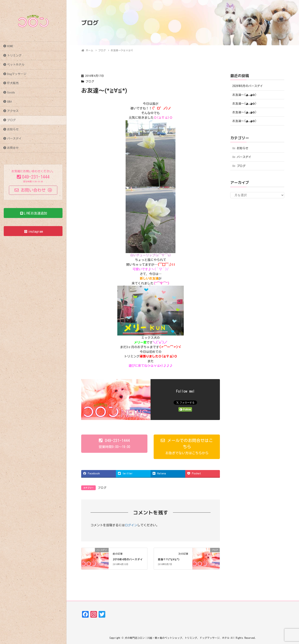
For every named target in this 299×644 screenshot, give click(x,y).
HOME (10, 46)
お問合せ (13, 148)
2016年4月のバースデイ (128, 559)
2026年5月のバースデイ (248, 86)
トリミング (14, 55)
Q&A (9, 102)
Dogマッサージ (17, 74)
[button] (114, 444)
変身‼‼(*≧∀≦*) (169, 559)
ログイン (131, 525)
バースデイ (14, 138)
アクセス (13, 111)
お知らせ (13, 129)
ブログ (11, 120)
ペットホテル (16, 65)
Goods (11, 92)
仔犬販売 (13, 83)
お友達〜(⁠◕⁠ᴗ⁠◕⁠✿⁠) (244, 95)
